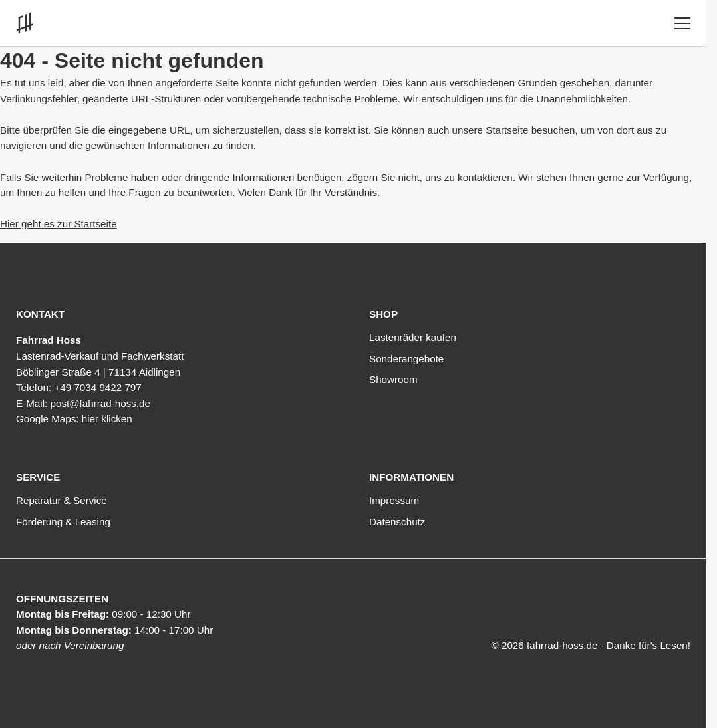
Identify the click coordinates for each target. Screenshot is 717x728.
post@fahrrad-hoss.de (100, 403)
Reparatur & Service (62, 500)
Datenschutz (397, 522)
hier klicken (107, 419)
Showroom (393, 379)
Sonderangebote (406, 359)
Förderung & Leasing (63, 522)
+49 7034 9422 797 (97, 387)
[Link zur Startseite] (28, 23)
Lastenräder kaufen (413, 337)
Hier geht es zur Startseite (59, 224)
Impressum (394, 500)
